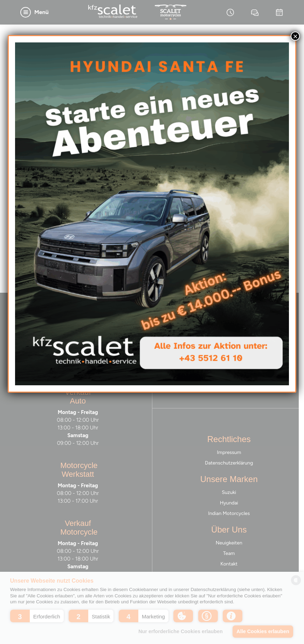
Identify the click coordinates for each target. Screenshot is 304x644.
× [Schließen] (295, 36)
